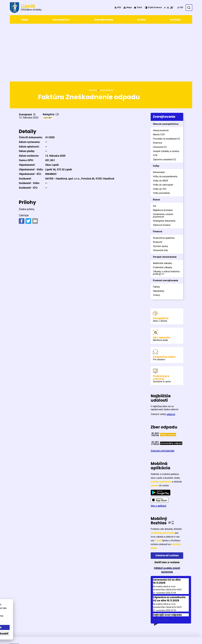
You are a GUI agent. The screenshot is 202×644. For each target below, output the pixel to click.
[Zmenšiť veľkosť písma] (165, 8)
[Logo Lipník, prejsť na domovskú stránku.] (26, 8)
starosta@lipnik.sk (182, 624)
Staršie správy (161, 566)
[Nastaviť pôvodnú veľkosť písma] (168, 8)
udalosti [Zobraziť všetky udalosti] (171, 361)
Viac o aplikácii (158, 452)
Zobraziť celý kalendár (163, 397)
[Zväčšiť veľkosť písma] (172, 8)
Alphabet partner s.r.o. (48, 636)
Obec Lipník (85, 636)
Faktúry (48, 64)
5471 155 (177, 617)
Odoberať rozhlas (167, 502)
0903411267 (179, 620)
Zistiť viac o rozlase (167, 509)
